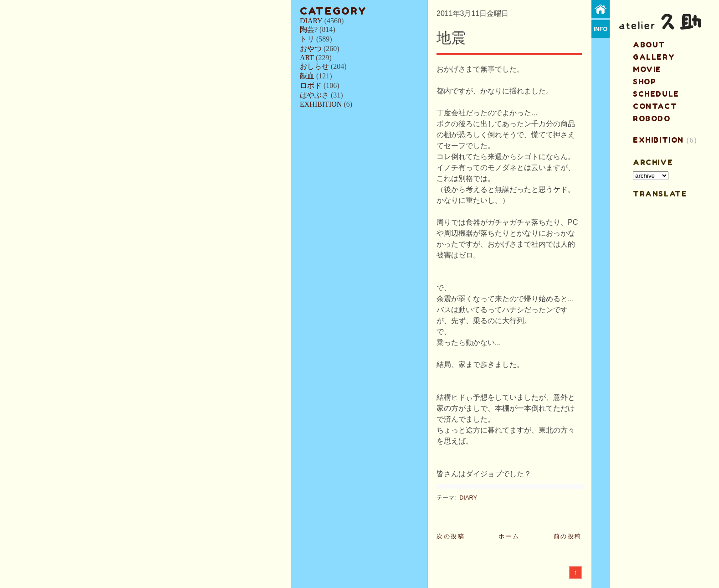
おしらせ (314, 66)
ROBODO (652, 119)
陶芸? (309, 29)
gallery (654, 57)
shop (645, 82)
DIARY (311, 21)
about (649, 45)
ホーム (509, 536)
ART (307, 58)
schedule (656, 94)
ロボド (311, 85)
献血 (307, 76)
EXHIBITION (321, 104)
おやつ (311, 49)
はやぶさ (314, 95)
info (601, 29)
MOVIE (647, 69)
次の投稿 (451, 536)
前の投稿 (568, 536)
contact (655, 106)
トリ (307, 39)
